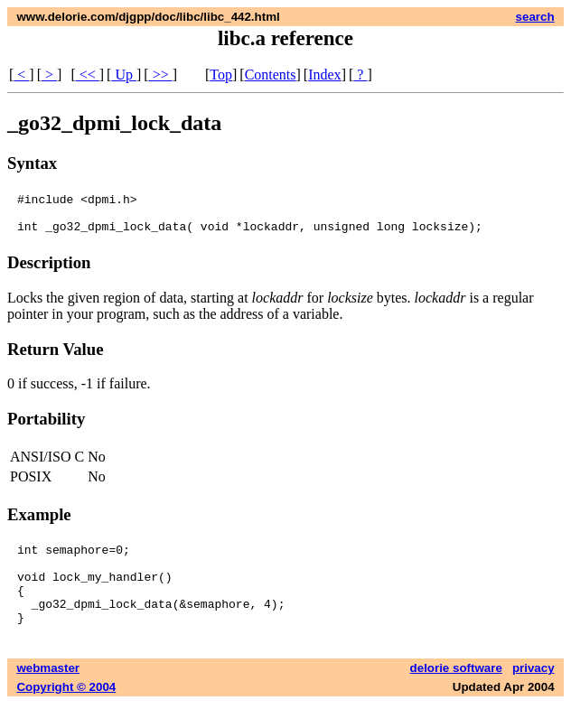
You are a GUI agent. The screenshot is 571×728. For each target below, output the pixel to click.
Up (124, 75)
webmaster (48, 692)
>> (161, 75)
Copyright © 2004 (66, 711)
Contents (271, 75)
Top (221, 75)
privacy (534, 692)
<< (88, 75)
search (535, 17)
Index (324, 75)
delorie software (456, 692)
